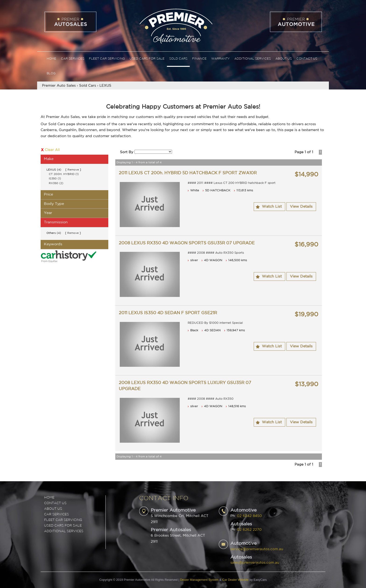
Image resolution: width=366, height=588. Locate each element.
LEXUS (105, 86)
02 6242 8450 (249, 516)
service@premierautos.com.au (257, 549)
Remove (73, 170)
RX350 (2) (56, 183)
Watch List (272, 207)
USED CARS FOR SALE (63, 526)
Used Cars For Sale (147, 59)
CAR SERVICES (56, 514)
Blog (51, 73)
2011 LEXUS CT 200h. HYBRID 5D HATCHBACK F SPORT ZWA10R (188, 173)
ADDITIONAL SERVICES (64, 531)
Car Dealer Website (235, 580)
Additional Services (253, 59)
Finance (199, 59)
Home (51, 59)
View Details (301, 207)
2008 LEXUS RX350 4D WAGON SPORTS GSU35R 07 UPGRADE (187, 243)
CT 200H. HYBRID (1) (64, 174)
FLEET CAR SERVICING (63, 520)
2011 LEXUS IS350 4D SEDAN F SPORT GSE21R (168, 313)
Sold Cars (178, 59)
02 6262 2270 (249, 530)
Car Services (73, 59)
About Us (284, 59)
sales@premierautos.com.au (255, 563)
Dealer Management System (199, 580)
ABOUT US (53, 509)
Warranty (220, 59)
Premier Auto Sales (59, 86)
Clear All (52, 150)
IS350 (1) (55, 179)
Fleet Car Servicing (107, 59)
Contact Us (307, 59)
